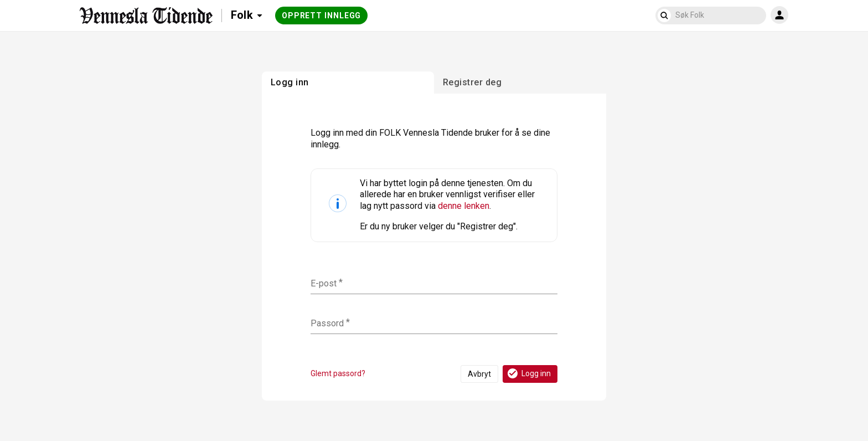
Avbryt (479, 374)
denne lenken (464, 206)
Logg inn (528, 373)
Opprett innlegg (322, 16)
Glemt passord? (338, 373)
